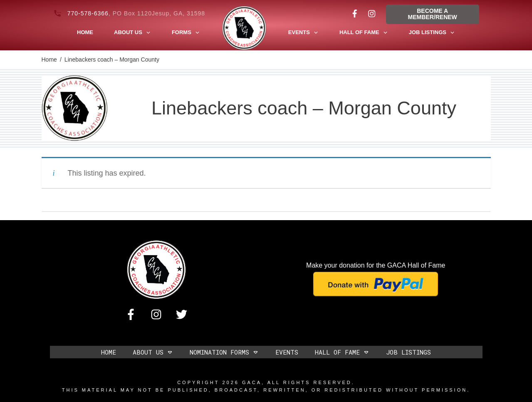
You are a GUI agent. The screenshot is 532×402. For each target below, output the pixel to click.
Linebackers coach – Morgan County (304, 108)
